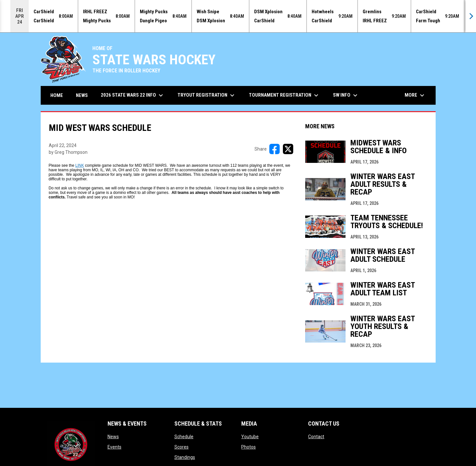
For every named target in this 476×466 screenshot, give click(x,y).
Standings (185, 457)
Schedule (184, 437)
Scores (181, 447)
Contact (316, 437)
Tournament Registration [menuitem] (285, 95)
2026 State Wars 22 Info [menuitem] (133, 95)
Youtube (250, 437)
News (113, 437)
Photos (248, 447)
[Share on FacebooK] (274, 149)
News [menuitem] (82, 95)
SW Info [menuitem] (346, 95)
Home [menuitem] (57, 95)
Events (114, 447)
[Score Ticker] (238, 16)
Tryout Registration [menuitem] (207, 95)
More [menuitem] (415, 95)
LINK (80, 165)
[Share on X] (288, 149)
